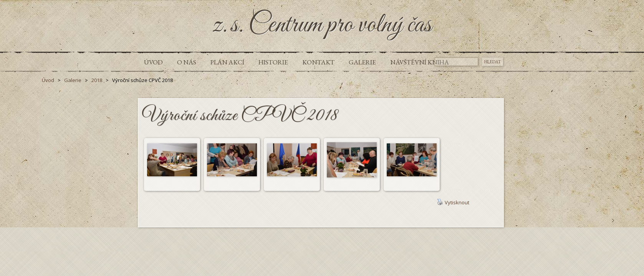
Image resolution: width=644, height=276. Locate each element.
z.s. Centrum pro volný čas (322, 25)
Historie (273, 62)
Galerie (362, 62)
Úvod (153, 62)
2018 (97, 80)
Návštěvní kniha (420, 62)
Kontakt (318, 62)
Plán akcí (227, 62)
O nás (187, 62)
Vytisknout (453, 202)
